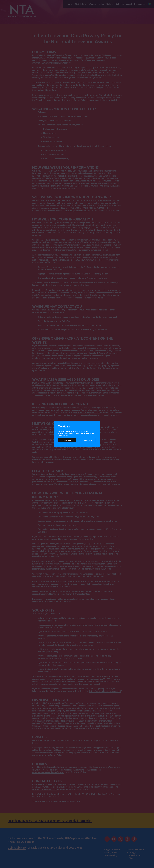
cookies (66, 431)
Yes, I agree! (67, 440)
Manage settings (86, 440)
